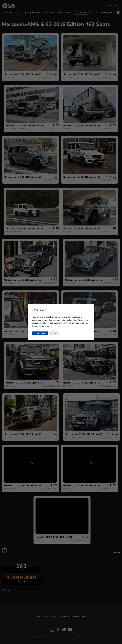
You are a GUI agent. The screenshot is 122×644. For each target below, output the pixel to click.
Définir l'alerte (40, 334)
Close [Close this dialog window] (54, 334)
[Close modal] (89, 310)
